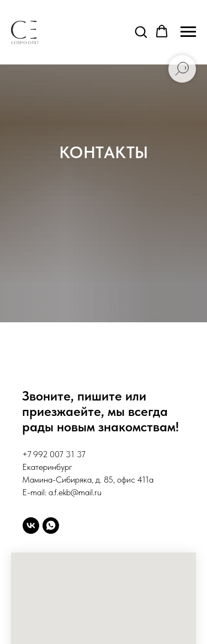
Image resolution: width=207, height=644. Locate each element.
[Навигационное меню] (188, 32)
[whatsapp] (51, 526)
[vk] (31, 526)
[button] (141, 31)
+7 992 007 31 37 (54, 454)
